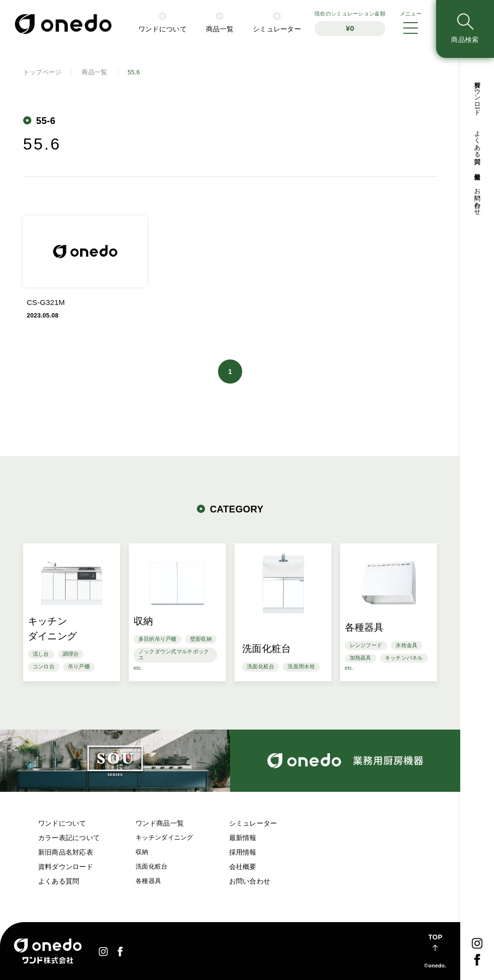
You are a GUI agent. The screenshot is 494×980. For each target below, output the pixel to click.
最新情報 (243, 838)
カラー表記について (69, 838)
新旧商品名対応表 (66, 852)
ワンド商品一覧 (160, 823)
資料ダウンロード (66, 867)
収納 (142, 852)
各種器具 (148, 881)
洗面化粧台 (151, 867)
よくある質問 (59, 881)
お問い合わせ (250, 881)
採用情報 (243, 852)
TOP (435, 937)
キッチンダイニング (165, 838)
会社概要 (243, 867)
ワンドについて (62, 823)
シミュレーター (253, 823)
